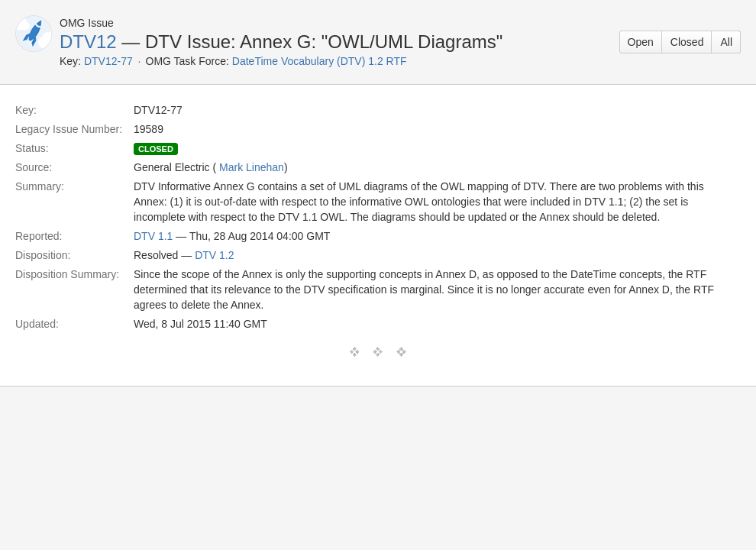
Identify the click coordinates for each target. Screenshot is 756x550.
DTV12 (88, 42)
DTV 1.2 (214, 255)
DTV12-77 (108, 61)
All (726, 42)
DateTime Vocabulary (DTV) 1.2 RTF (320, 61)
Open (641, 42)
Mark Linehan (252, 167)
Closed (687, 42)
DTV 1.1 (153, 236)
